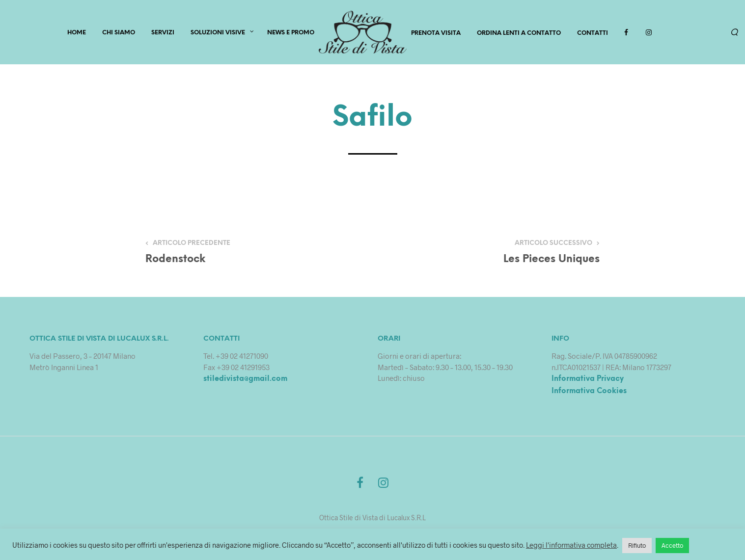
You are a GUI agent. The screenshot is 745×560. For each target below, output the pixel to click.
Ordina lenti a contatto (519, 33)
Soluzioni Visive (218, 33)
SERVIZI (163, 33)
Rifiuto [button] (637, 545)
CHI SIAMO (119, 33)
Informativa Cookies (589, 391)
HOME (77, 33)
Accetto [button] (672, 545)
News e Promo (291, 33)
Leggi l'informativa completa (571, 545)
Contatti (593, 33)
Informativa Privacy (588, 379)
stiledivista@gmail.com (245, 379)
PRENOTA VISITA (436, 33)
